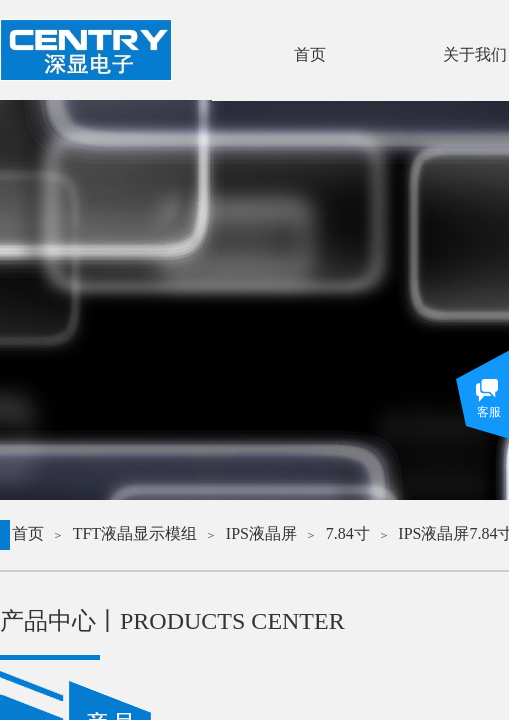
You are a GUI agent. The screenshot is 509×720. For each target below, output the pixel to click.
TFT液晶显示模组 (135, 533)
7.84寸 (348, 533)
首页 (28, 533)
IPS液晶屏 (261, 533)
